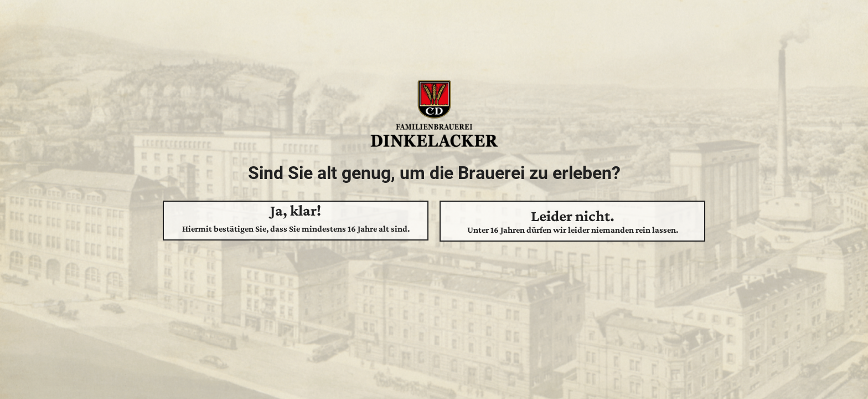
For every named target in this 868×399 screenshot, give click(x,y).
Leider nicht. (572, 221)
